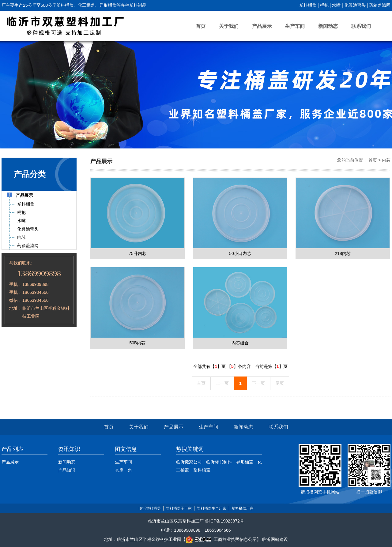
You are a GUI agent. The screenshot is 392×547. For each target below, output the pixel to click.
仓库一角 (123, 470)
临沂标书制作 (219, 462)
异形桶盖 (245, 462)
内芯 (386, 160)
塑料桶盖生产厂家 (212, 508)
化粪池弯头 (355, 5)
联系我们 (361, 26)
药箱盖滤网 (380, 5)
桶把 (324, 5)
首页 (201, 26)
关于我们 (229, 26)
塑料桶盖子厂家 (179, 508)
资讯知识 (69, 449)
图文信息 (126, 449)
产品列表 (13, 449)
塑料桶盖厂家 (243, 508)
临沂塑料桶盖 (150, 508)
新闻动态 (328, 26)
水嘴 (336, 5)
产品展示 (262, 26)
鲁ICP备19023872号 (224, 521)
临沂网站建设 (275, 539)
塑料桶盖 (308, 5)
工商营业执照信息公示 (221, 539)
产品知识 (67, 470)
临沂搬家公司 (189, 462)
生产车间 (295, 26)
